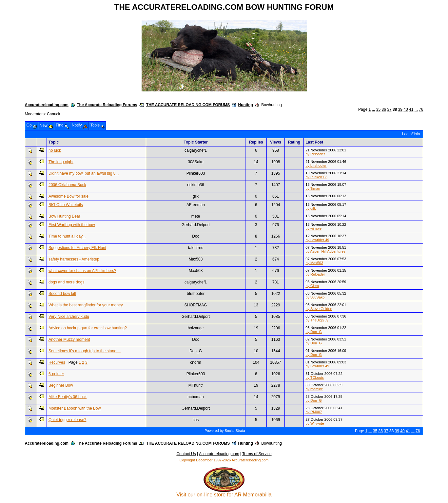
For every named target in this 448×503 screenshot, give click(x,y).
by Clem (312, 286)
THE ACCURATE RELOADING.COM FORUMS (188, 105)
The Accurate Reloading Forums (107, 105)
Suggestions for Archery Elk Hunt (77, 248)
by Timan (313, 188)
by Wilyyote (315, 423)
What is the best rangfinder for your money (86, 305)
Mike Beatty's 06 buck (68, 397)
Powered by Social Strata (225, 431)
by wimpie (313, 228)
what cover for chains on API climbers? (82, 271)
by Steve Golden (319, 309)
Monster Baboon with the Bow (75, 408)
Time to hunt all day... (67, 236)
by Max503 (314, 263)
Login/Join (411, 134)
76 (421, 109)
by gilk (311, 208)
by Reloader (315, 154)
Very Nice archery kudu (69, 317)
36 (384, 109)
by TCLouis (314, 377)
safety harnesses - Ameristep (74, 259)
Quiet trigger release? (67, 420)
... (373, 109)
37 (389, 109)
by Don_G (314, 332)
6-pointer (56, 374)
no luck (55, 150)
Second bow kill (62, 294)
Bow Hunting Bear (64, 216)
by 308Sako (315, 297)
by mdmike (314, 389)
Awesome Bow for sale (68, 196)
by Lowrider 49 (317, 240)
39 (400, 109)
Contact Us (186, 454)
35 (378, 109)
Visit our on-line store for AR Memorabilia (224, 492)
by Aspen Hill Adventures (325, 251)
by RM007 (314, 412)
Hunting (246, 105)
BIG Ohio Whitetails (66, 205)
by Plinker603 (316, 177)
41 (411, 109)
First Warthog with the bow (72, 225)
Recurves (57, 362)
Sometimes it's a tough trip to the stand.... (85, 351)
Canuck (54, 114)
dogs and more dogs (66, 282)
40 (406, 109)
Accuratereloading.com (47, 105)
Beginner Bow (61, 385)
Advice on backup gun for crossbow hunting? (88, 328)
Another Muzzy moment (69, 339)
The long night (61, 162)
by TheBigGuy (317, 320)
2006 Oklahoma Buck (67, 185)
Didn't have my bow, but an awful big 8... (84, 173)
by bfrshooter (316, 165)
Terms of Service (257, 454)
